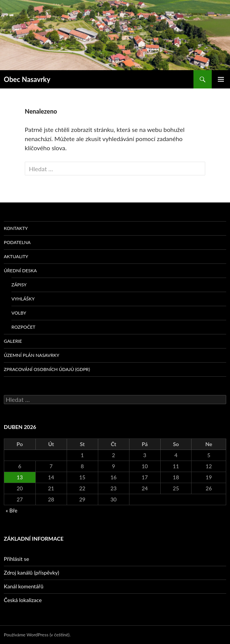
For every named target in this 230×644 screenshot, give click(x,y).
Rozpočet (23, 327)
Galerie (13, 341)
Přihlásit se (16, 559)
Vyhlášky (23, 299)
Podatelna (17, 242)
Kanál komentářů (24, 586)
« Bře (12, 510)
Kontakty (16, 228)
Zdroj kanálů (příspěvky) (31, 573)
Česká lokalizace (23, 600)
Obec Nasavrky (27, 79)
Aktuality (16, 256)
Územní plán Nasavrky (32, 355)
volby (19, 313)
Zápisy (19, 285)
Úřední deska (20, 271)
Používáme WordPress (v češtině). (37, 635)
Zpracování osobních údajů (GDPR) (47, 369)
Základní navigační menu (221, 79)
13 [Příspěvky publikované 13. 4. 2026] (20, 477)
